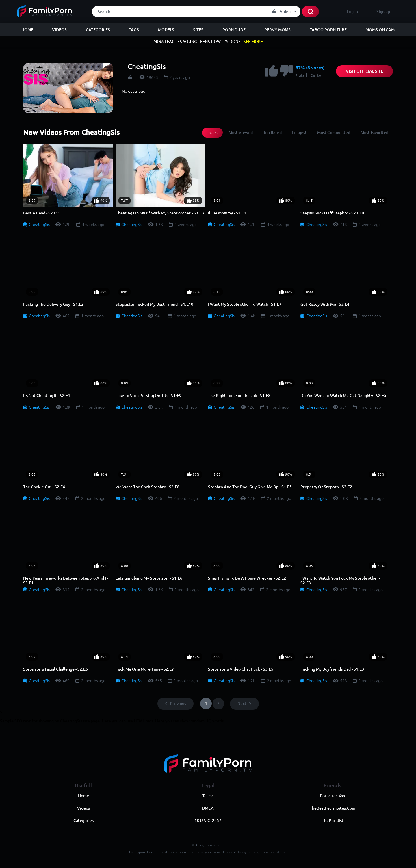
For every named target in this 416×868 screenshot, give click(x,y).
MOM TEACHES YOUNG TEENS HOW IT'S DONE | (208, 42)
